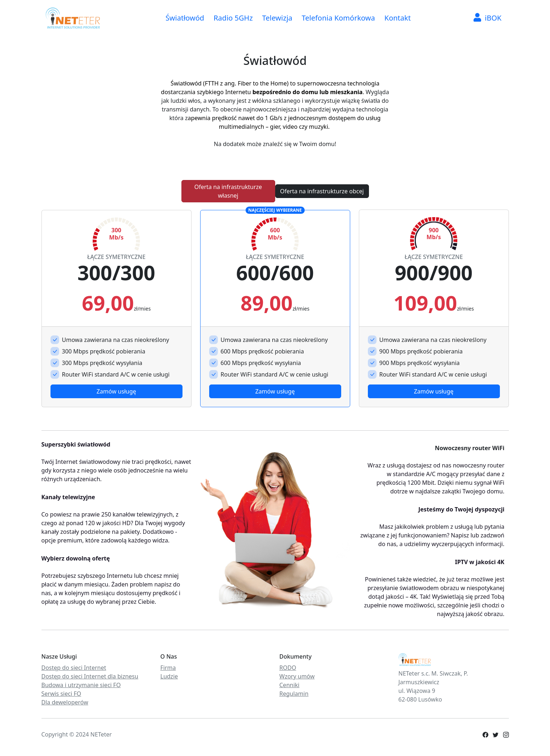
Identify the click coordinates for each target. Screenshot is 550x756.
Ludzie (169, 676)
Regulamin (294, 694)
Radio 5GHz (233, 18)
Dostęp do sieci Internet (74, 668)
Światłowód (185, 18)
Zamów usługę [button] (116, 391)
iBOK (487, 18)
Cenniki (290, 685)
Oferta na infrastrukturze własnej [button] (228, 191)
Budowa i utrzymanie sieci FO (81, 685)
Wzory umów (297, 676)
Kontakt (398, 18)
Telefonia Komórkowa (338, 18)
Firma (168, 668)
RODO (288, 668)
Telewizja (277, 18)
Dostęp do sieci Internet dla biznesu (90, 676)
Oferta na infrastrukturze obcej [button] (322, 191)
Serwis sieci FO (61, 694)
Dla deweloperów (65, 702)
